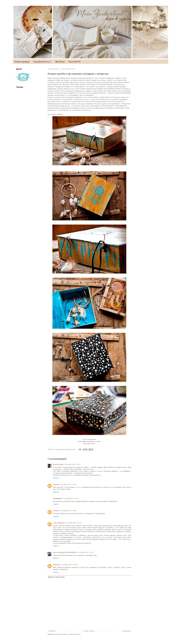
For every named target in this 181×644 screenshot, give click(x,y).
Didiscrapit (57, 565)
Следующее (52, 631)
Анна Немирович (59, 523)
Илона (72, 89)
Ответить (56, 478)
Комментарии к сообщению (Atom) (69, 634)
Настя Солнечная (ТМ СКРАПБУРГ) (65, 552)
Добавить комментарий (56, 577)
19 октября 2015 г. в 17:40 (70, 499)
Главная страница (22, 62)
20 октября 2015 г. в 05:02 (74, 523)
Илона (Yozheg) (58, 464)
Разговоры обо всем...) (42, 62)
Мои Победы (60, 62)
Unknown (56, 484)
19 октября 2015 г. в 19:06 (68, 511)
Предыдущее (126, 631)
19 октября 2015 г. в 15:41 (72, 464)
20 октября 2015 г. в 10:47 (86, 552)
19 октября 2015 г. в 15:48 (68, 484)
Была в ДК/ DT (74, 62)
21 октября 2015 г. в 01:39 (69, 565)
